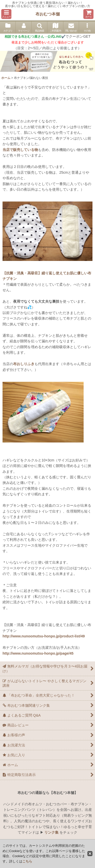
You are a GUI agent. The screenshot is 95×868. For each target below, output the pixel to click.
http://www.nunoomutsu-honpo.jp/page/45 (38, 653)
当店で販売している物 (20, 150)
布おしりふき (24, 364)
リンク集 (51, 832)
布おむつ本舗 (48, 14)
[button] (6, 14)
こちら (27, 861)
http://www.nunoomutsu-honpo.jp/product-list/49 (44, 636)
